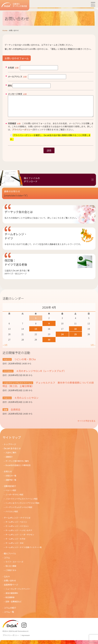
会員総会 (15, 413)
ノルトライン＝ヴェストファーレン (18, 387)
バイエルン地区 (12, 515)
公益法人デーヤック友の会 (14, 5)
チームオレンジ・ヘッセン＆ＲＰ (19, 534)
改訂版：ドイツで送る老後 (16, 266)
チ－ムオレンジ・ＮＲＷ (15, 543)
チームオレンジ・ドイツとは (17, 521)
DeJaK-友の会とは (12, 452)
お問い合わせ (10, 584)
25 (75, 338)
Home (5, 30)
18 (75, 333)
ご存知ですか (11, 574)
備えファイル (10, 557)
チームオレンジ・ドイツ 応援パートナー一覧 (24, 551)
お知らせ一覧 (11, 479)
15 (36, 333)
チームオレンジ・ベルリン (16, 526)
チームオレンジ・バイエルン (17, 530)
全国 (5, 413)
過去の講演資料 (12, 597)
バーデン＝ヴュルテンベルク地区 (19, 511)
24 (62, 338)
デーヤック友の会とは (19, 216)
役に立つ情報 (11, 570)
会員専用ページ (11, 588)
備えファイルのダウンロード (32, 184)
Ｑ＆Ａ (7, 580)
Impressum (26, 639)
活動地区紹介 (10, 490)
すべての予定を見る (86, 425)
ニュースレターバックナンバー (18, 593)
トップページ (10, 448)
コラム (7, 561)
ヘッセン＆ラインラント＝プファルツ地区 (22, 507)
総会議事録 (10, 601)
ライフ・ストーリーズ (14, 566)
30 (49, 343)
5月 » (93, 349)
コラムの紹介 (10, 612)
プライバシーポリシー (22, 133)
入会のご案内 (11, 456)
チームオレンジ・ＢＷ (14, 547)
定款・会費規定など (14, 605)
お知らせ (8, 475)
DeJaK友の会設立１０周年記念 (18, 469)
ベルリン (7, 363)
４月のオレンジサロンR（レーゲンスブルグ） (41, 375)
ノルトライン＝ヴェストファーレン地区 (22, 503)
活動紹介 (9, 461)
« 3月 (5, 349)
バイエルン (8, 375)
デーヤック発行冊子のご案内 (17, 465)
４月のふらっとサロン (26, 402)
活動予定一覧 (11, 484)
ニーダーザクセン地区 (14, 498)
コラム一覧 (9, 616)
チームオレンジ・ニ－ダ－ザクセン (20, 538)
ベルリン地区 (11, 494)
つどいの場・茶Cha (25, 363)
